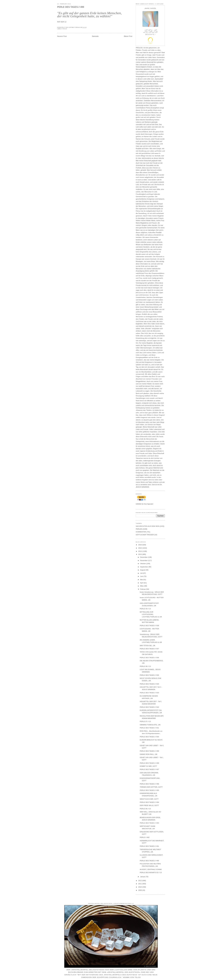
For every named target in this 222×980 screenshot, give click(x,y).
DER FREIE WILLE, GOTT (149, 805)
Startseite (95, 36)
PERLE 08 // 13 (145, 666)
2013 (140, 554)
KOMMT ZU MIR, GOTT (148, 766)
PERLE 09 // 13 (145, 609)
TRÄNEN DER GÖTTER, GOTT (151, 787)
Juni (142, 576)
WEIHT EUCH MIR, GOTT (149, 799)
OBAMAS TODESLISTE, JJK (150, 725)
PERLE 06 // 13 (145, 809)
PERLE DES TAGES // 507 (149, 649)
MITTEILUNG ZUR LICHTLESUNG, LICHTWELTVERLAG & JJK (151, 614)
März (142, 586)
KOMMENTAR (141, 532)
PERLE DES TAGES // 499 (71, 7)
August (143, 570)
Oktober (143, 564)
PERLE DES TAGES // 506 (149, 658)
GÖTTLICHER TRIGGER (145, 535)
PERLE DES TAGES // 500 (149, 737)
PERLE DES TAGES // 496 (149, 784)
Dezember (144, 557)
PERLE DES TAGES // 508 (149, 626)
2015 (140, 548)
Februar (143, 589)
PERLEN (65, 29)
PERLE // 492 (145, 837)
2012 (140, 881)
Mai (142, 580)
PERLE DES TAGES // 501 (149, 728)
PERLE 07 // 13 (145, 721)
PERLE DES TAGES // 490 (149, 861)
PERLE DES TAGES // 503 (149, 693)
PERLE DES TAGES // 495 (149, 790)
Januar (143, 877)
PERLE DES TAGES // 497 (149, 769)
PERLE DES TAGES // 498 (149, 763)
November (144, 560)
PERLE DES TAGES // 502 (149, 707)
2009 (140, 890)
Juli (142, 573)
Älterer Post (128, 36)
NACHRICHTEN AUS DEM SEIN (148, 526)
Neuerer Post (62, 36)
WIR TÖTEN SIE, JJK (148, 646)
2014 (140, 551)
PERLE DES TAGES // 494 (149, 802)
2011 (140, 884)
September (144, 567)
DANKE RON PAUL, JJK (149, 754)
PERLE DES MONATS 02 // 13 (151, 873)
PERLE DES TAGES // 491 (149, 846)
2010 (140, 887)
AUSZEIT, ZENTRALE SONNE (151, 869)
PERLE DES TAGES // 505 (149, 675)
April (142, 583)
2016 (140, 545)
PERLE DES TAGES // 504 (149, 684)
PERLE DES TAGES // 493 (149, 823)
